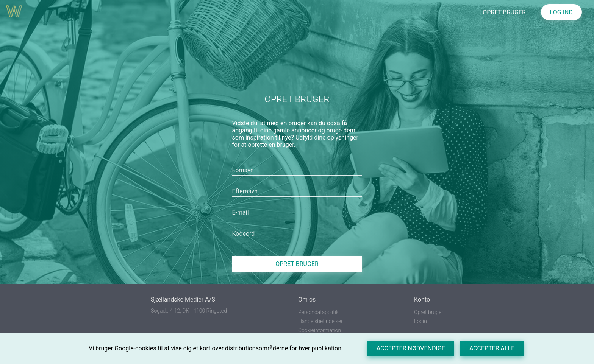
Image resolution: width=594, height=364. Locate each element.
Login (420, 321)
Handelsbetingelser (320, 321)
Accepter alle (492, 348)
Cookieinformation (320, 330)
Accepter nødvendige (411, 348)
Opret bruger (297, 264)
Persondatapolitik (318, 312)
